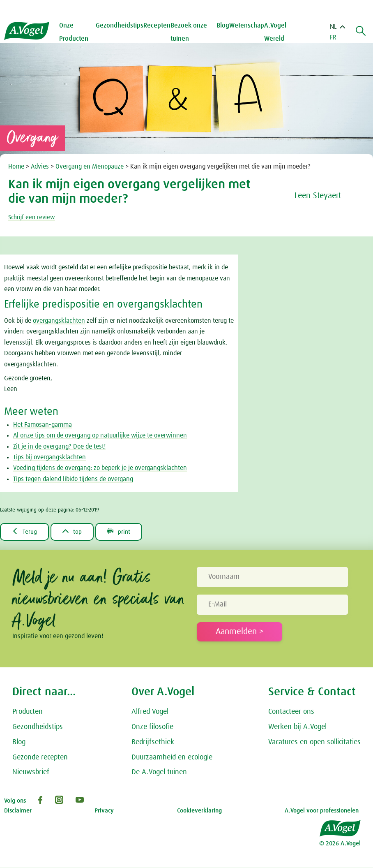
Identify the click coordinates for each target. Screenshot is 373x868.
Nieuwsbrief (31, 773)
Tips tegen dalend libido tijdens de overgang (73, 479)
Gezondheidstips (38, 727)
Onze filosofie (152, 727)
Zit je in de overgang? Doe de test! (59, 447)
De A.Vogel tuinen (159, 773)
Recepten (159, 25)
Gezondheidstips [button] (122, 25)
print (123, 532)
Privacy (104, 811)
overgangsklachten (59, 321)
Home (17, 167)
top (75, 532)
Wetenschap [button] (248, 25)
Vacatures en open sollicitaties (314, 743)
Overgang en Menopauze (90, 167)
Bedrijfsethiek (153, 743)
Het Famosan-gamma (43, 425)
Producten (28, 712)
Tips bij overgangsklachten (50, 457)
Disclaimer (18, 811)
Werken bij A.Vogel (297, 727)
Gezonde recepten (40, 758)
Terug (25, 532)
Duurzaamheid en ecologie (172, 758)
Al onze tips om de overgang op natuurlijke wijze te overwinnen (100, 435)
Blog (224, 25)
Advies (41, 167)
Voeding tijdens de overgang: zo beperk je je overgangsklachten (100, 468)
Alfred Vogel (150, 712)
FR (333, 37)
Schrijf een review (33, 217)
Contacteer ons (291, 712)
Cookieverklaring (199, 811)
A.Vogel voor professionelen (322, 811)
